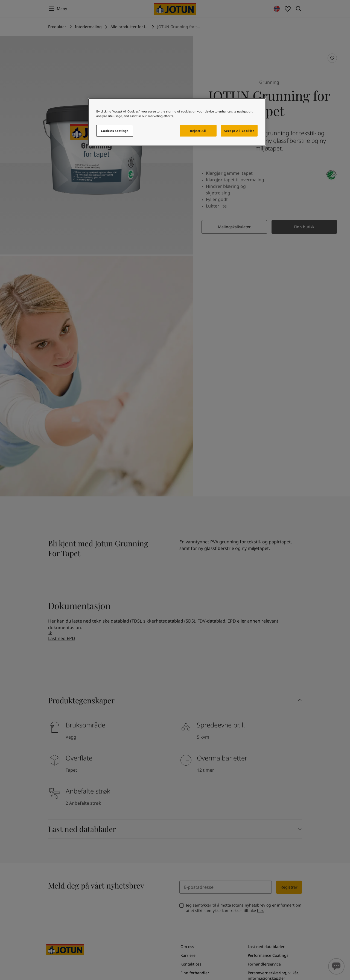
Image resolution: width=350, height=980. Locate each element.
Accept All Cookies (239, 131)
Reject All (198, 131)
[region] (177, 122)
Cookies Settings (115, 131)
